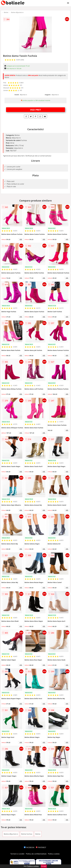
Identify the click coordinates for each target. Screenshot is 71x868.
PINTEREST (41, 847)
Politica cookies (54, 854)
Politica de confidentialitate (36, 854)
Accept (44, 866)
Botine (6, 12)
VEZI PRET (35, 110)
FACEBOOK (29, 847)
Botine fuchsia (27, 834)
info (21, 239)
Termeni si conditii (17, 854)
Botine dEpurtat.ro (17, 12)
